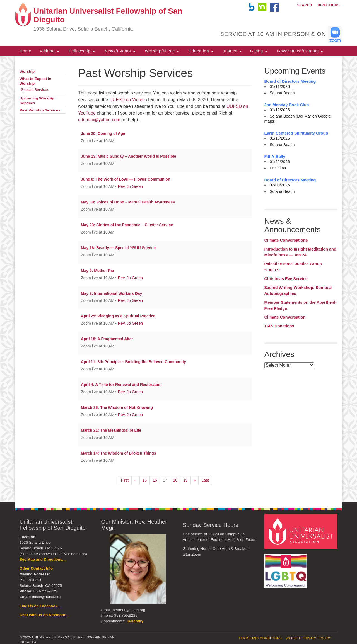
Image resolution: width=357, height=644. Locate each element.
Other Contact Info (36, 568)
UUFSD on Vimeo (127, 100)
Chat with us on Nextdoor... (44, 615)
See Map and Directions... (43, 559)
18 (175, 480)
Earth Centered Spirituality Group (296, 133)
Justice (232, 51)
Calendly (135, 621)
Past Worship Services (40, 110)
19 (185, 480)
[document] (178, 279)
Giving (259, 51)
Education (200, 51)
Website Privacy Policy (308, 638)
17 (165, 480)
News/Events (119, 51)
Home (25, 51)
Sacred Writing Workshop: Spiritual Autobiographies (298, 291)
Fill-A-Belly (275, 157)
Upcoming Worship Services (37, 101)
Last (205, 480)
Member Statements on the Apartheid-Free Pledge (301, 305)
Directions (329, 5)
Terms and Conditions (260, 638)
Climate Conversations (286, 240)
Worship (27, 71)
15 (145, 480)
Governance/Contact (299, 51)
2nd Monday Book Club (287, 105)
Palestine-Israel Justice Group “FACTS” (293, 267)
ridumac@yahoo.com (99, 120)
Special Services (35, 90)
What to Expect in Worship (35, 81)
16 (155, 480)
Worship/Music (161, 51)
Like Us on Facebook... (40, 606)
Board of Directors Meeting (290, 81)
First (125, 480)
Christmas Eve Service (286, 279)
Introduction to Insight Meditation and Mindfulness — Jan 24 (300, 252)
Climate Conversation (285, 317)
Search (305, 5)
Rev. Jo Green (130, 186)
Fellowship (81, 51)
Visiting (49, 51)
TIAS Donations (279, 326)
